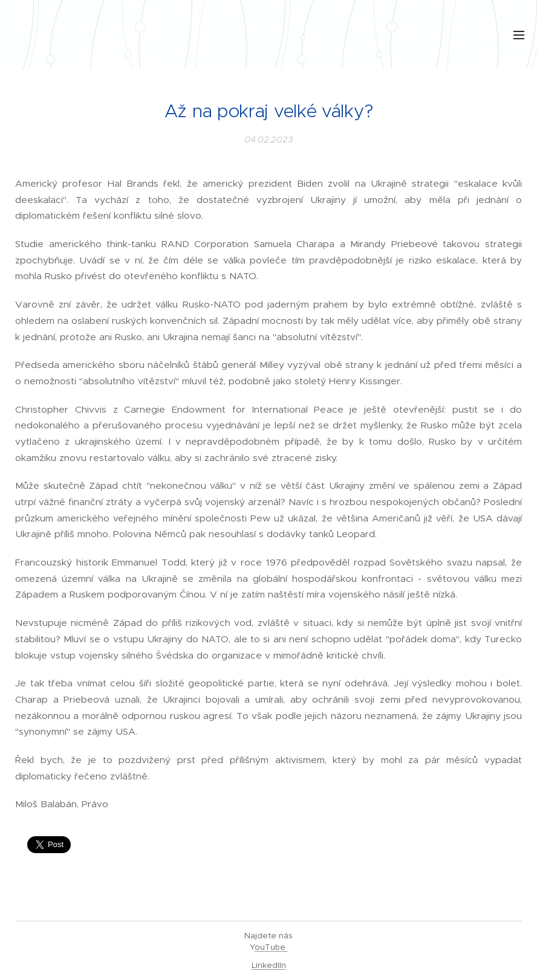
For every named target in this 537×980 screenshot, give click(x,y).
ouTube (271, 947)
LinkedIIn (269, 965)
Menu (519, 35)
